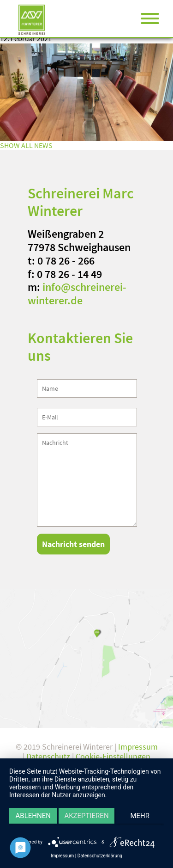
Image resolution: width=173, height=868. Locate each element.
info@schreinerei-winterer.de (77, 294)
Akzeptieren (86, 816)
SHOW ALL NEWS (26, 145)
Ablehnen (33, 816)
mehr (140, 816)
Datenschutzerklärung (100, 856)
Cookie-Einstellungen (113, 756)
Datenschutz (48, 756)
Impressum (138, 747)
